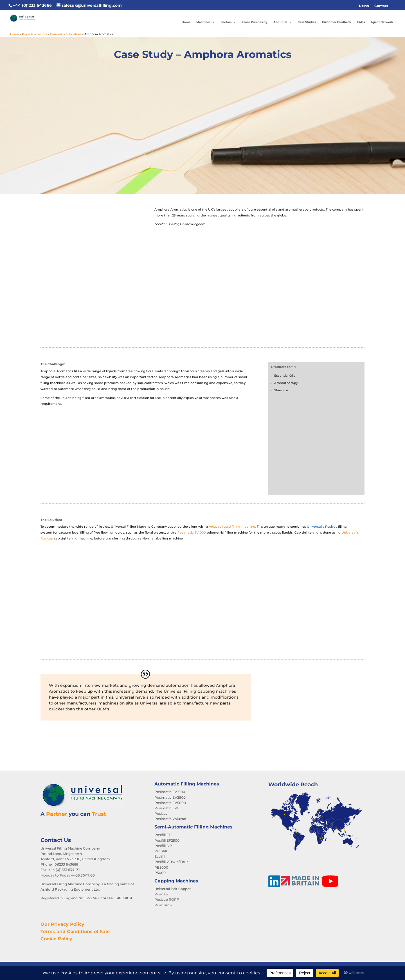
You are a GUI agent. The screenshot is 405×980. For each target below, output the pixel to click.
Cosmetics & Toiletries (66, 34)
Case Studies (307, 22)
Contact (381, 6)
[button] (394, 6)
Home (186, 22)
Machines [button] (206, 22)
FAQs (361, 22)
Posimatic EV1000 (192, 533)
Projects (28, 34)
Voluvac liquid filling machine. (232, 527)
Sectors (228, 22)
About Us (283, 22)
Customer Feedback (337, 22)
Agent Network (382, 22)
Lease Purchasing (255, 22)
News (364, 6)
